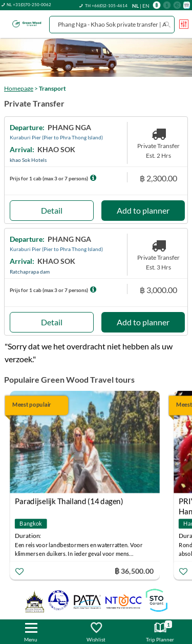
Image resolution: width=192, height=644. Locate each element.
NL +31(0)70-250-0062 (29, 5)
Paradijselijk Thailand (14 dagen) (69, 501)
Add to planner (143, 210)
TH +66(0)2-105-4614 (106, 6)
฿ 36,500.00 (134, 570)
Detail (52, 210)
